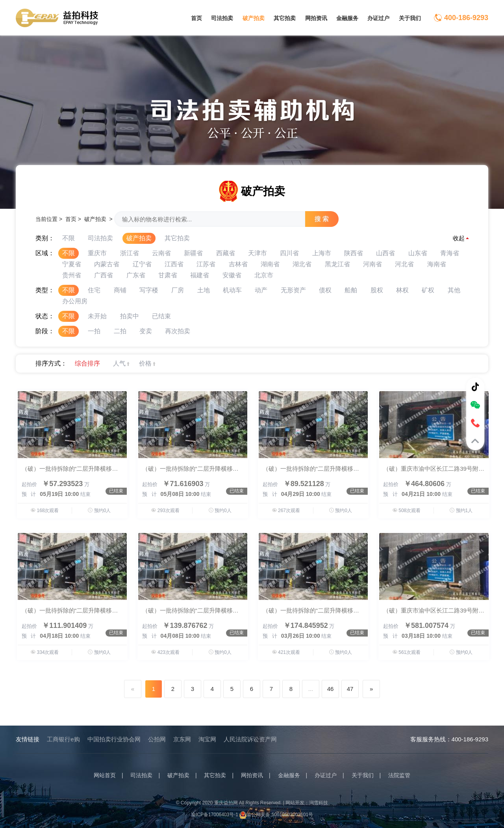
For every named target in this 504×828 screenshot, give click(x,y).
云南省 (161, 253)
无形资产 (293, 290)
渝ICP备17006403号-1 (215, 815)
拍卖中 (130, 316)
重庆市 (97, 253)
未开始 (97, 316)
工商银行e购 (63, 739)
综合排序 (87, 363)
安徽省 (232, 275)
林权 (402, 290)
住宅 (94, 290)
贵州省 (72, 275)
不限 (69, 238)
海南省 (437, 264)
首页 (196, 18)
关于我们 (410, 18)
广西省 (104, 275)
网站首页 (105, 775)
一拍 (94, 331)
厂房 (178, 290)
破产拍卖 (254, 18)
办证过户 (378, 18)
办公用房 (75, 301)
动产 (261, 290)
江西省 (174, 264)
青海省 (450, 253)
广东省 (136, 275)
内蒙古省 (107, 264)
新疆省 (193, 253)
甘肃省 (168, 275)
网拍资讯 (316, 18)
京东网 (182, 739)
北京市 (264, 275)
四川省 (289, 253)
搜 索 (322, 219)
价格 (145, 363)
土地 (204, 290)
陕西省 (354, 253)
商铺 (120, 290)
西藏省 (226, 253)
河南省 (372, 264)
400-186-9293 (466, 18)
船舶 (351, 290)
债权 (325, 290)
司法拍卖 (222, 18)
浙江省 (130, 253)
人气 (119, 363)
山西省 (385, 253)
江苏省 (206, 264)
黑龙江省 (337, 264)
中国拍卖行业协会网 (114, 739)
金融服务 (347, 18)
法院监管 (399, 775)
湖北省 (302, 264)
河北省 (404, 264)
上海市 (322, 253)
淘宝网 (207, 739)
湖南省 (270, 264)
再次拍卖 (178, 331)
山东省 (418, 253)
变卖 (146, 331)
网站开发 (295, 803)
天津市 (258, 253)
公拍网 (157, 739)
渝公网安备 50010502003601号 (276, 815)
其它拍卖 (285, 18)
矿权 (428, 290)
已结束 (161, 316)
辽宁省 (142, 264)
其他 (454, 290)
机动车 (232, 290)
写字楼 (149, 290)
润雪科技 (319, 803)
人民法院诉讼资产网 (250, 739)
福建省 (200, 275)
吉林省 (238, 264)
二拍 (120, 331)
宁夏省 (72, 264)
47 (350, 689)
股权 (377, 290)
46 (331, 689)
